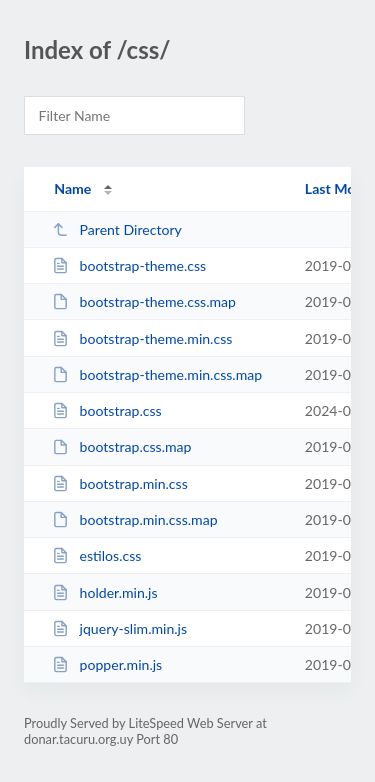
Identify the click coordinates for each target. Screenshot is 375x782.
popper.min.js (107, 664)
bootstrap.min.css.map (134, 519)
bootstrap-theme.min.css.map (157, 374)
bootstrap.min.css (120, 483)
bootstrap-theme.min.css (142, 338)
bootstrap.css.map (121, 446)
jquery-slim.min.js (119, 628)
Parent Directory (117, 229)
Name (72, 188)
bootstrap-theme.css (129, 265)
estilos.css (96, 555)
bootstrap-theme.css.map (144, 301)
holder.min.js (104, 592)
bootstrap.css (107, 410)
